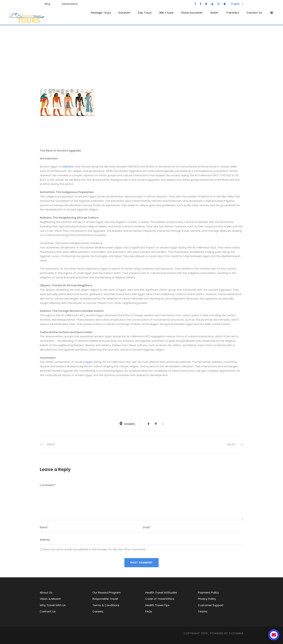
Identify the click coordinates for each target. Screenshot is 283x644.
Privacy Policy (207, 599)
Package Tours (101, 13)
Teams (203, 611)
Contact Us (254, 13)
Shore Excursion (192, 13)
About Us (46, 592)
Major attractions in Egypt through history (157, 59)
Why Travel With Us (53, 605)
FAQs (149, 611)
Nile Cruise (167, 13)
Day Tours (145, 13)
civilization (68, 167)
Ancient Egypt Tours (98, 59)
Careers (98, 611)
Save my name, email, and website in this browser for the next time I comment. (95, 549)
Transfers (232, 13)
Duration (124, 13)
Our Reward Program (107, 592)
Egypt (89, 362)
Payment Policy (208, 592)
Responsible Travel (105, 599)
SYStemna (236, 633)
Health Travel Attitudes (161, 592)
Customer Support (211, 605)
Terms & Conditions (106, 605)
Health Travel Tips (157, 605)
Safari (214, 13)
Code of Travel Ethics (160, 599)
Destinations (70, 4)
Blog (47, 4)
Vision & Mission (50, 599)
